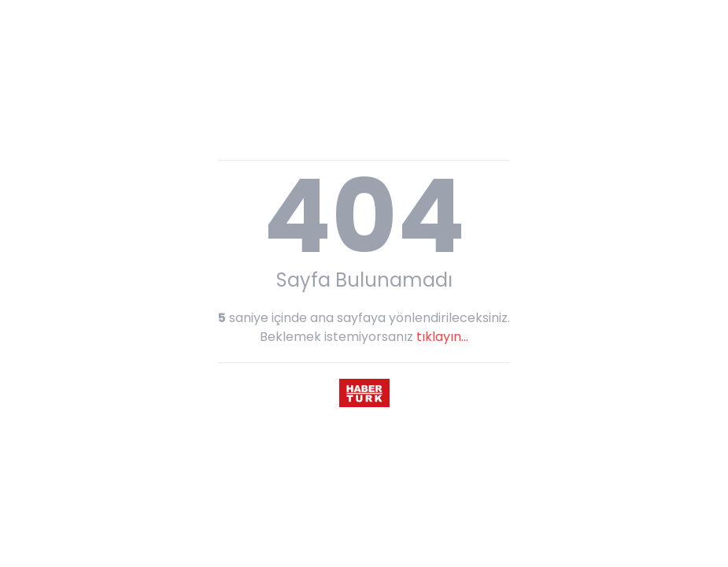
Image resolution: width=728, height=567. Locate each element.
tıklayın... (442, 337)
